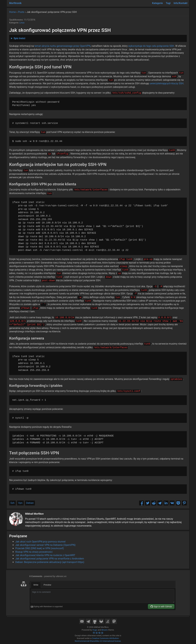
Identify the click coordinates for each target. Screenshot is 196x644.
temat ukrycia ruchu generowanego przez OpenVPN (62, 46)
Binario (105, 630)
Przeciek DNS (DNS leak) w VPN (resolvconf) (40, 548)
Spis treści (19, 38)
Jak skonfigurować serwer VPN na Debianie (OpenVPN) (45, 545)
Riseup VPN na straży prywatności (34, 552)
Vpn (20, 503)
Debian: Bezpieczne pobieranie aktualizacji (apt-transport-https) (50, 562)
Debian (30, 503)
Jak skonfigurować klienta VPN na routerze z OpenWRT (45, 555)
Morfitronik (15, 3)
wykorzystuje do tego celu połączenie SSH (151, 46)
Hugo (95, 630)
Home (12, 12)
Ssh (12, 503)
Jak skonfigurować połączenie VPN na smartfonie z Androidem (50, 559)
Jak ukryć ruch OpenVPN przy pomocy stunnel (40, 542)
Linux (22, 23)
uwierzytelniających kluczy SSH (166, 83)
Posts (21, 12)
